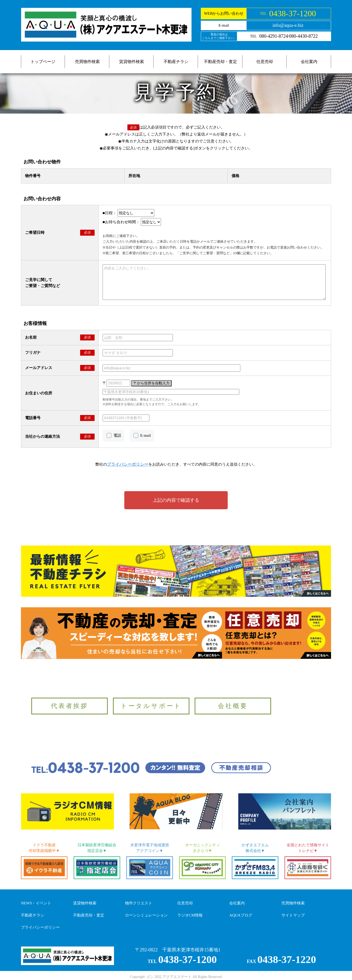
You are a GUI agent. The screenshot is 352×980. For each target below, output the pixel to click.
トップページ (43, 62)
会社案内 (309, 62)
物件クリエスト (139, 903)
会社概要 (233, 706)
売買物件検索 (87, 62)
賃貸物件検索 (132, 62)
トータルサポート (151, 706)
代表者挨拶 (70, 706)
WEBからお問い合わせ (224, 13)
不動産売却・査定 (220, 62)
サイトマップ (293, 915)
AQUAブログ (241, 915)
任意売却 (265, 62)
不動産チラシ (176, 62)
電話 (117, 435)
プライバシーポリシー (40, 927)
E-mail (146, 435)
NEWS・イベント (36, 903)
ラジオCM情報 (190, 915)
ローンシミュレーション (146, 915)
